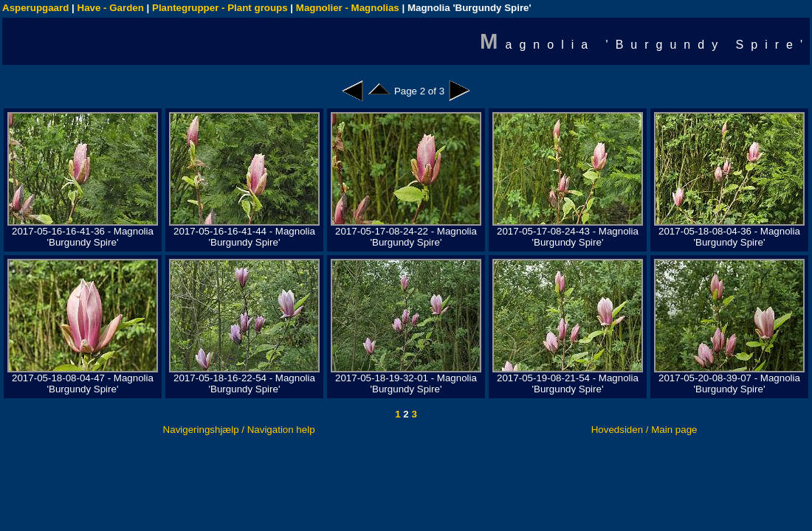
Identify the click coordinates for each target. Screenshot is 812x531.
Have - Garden (111, 8)
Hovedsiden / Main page (644, 430)
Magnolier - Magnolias (348, 8)
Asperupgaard (35, 8)
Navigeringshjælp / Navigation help (239, 430)
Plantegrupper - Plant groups (220, 8)
